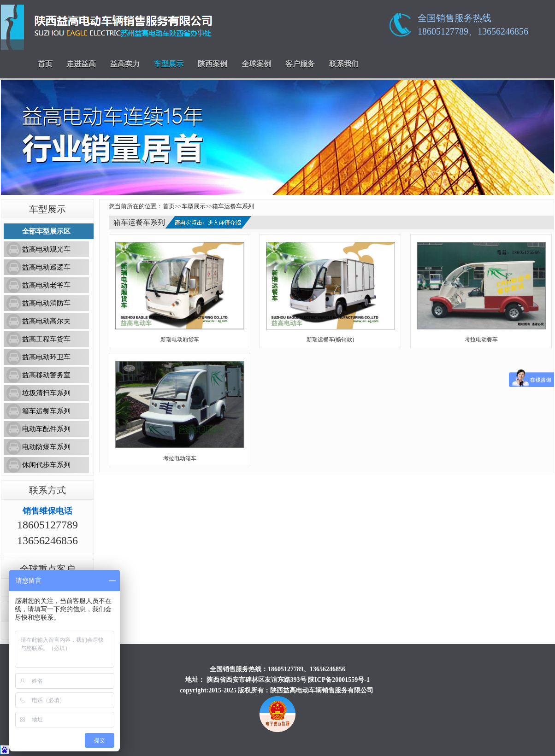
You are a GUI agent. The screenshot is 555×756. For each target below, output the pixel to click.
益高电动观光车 (46, 249)
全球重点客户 (47, 569)
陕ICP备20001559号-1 (339, 680)
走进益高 (81, 64)
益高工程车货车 (46, 339)
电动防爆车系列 (46, 447)
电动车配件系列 (46, 429)
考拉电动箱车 (180, 458)
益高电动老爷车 (46, 285)
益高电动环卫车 (46, 357)
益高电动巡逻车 (46, 267)
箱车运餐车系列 (46, 411)
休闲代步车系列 (46, 465)
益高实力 (125, 64)
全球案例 (256, 64)
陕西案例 (213, 64)
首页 (45, 64)
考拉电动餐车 (481, 340)
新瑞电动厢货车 (180, 340)
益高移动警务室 (46, 375)
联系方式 (47, 490)
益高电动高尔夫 (46, 321)
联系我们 (344, 64)
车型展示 (169, 64)
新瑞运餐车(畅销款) (331, 340)
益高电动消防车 (46, 303)
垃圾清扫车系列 (46, 393)
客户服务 (300, 64)
